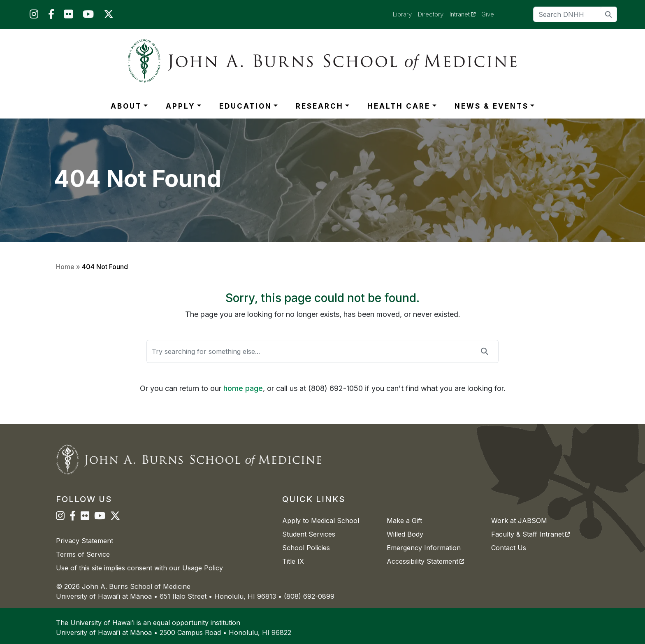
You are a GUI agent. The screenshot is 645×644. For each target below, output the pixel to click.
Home (65, 267)
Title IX (293, 561)
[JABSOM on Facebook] (51, 16)
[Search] (575, 14)
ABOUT (126, 106)
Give (488, 14)
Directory (431, 14)
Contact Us (509, 548)
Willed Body (405, 534)
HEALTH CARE (399, 106)
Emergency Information (424, 548)
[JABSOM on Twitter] (109, 16)
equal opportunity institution (197, 623)
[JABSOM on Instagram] (34, 16)
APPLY (180, 106)
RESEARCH (320, 106)
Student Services (309, 534)
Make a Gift (404, 521)
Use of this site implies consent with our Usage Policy (139, 568)
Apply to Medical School (321, 521)
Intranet (466, 14)
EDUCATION (246, 106)
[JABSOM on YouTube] (88, 16)
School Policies (306, 548)
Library (402, 14)
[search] (609, 14)
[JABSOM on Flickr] (68, 16)
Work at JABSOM (519, 521)
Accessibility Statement (425, 561)
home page (243, 388)
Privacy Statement (85, 541)
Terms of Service (83, 554)
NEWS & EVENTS (492, 106)
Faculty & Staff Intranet (530, 534)
